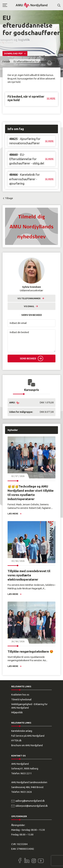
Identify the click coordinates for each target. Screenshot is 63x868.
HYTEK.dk (16, 740)
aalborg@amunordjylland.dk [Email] (30, 801)
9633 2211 (26, 773)
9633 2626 (26, 792)
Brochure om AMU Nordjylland (27, 745)
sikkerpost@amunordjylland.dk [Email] (32, 806)
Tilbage (9, 198)
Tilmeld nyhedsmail (21, 700)
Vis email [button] (29, 306)
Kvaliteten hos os (20, 695)
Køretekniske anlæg (22, 731)
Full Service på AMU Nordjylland (28, 736)
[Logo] (32, 5)
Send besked (28, 358)
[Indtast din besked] (32, 341)
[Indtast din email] (32, 323)
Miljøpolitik (17, 712)
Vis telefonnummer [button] (29, 298)
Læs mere (13, 514)
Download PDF (14, 53)
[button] (9, 5)
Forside (6, 61)
